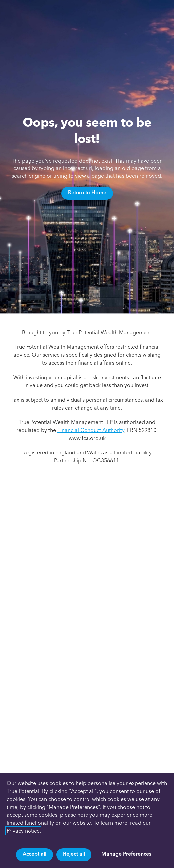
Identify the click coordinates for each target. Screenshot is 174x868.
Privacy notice (23, 831)
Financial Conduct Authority (91, 430)
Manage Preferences (126, 854)
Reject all (74, 854)
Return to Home (87, 192)
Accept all (34, 854)
